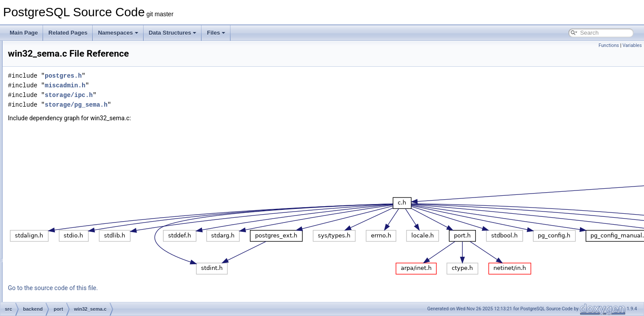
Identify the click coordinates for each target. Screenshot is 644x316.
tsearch (52, 272)
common (46, 301)
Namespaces (118, 33)
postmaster (56, 195)
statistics (53, 243)
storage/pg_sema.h (186, 105)
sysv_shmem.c (67, 166)
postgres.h (173, 76)
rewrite (51, 224)
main (49, 69)
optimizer (54, 89)
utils (48, 282)
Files (216, 33)
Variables (632, 45)
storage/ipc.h (178, 95)
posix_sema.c (66, 147)
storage (52, 253)
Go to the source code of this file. (163, 288)
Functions (609, 45)
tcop (48, 262)
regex (50, 205)
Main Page (24, 33)
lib (46, 50)
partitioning (56, 108)
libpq (49, 60)
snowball (53, 233)
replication (55, 214)
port (48, 118)
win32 (57, 127)
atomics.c (61, 137)
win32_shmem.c (69, 185)
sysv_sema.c (65, 156)
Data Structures (173, 33)
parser (50, 98)
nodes (50, 79)
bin (40, 291)
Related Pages (68, 33)
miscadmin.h (175, 85)
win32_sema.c (67, 176)
